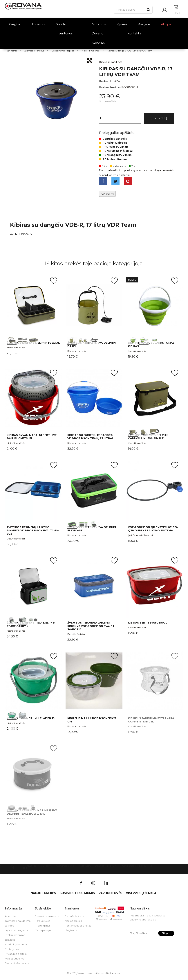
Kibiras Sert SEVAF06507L (148, 625)
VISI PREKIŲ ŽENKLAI (138, 868)
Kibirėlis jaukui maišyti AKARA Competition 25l (151, 722)
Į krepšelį (159, 118)
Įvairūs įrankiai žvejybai (140, 537)
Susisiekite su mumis (73, 868)
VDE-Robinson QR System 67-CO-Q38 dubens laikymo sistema (153, 531)
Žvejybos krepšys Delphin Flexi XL (33, 345)
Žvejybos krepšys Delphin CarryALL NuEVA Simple (148, 439)
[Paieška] (129, 10)
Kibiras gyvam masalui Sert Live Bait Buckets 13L (32, 439)
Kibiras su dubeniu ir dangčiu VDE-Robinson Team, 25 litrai (90, 439)
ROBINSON (130, 87)
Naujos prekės (39, 868)
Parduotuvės (107, 868)
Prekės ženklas (110, 87)
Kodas (104, 81)
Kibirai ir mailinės (16, 349)
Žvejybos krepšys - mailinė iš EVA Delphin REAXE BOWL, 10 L (32, 814)
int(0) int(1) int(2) (33, 307)
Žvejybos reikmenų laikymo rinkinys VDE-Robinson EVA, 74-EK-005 (33, 532)
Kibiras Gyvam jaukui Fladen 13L (31, 720)
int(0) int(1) (33, 683)
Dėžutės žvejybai (16, 540)
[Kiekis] (120, 119)
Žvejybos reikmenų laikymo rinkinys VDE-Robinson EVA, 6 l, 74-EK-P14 (91, 628)
